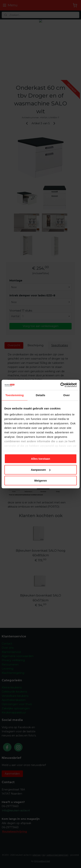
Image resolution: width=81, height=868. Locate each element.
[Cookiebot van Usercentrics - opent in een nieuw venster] (60, 385)
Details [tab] (41, 395)
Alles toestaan (41, 459)
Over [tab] (67, 395)
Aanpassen (41, 470)
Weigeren (40, 481)
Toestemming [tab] (14, 395)
